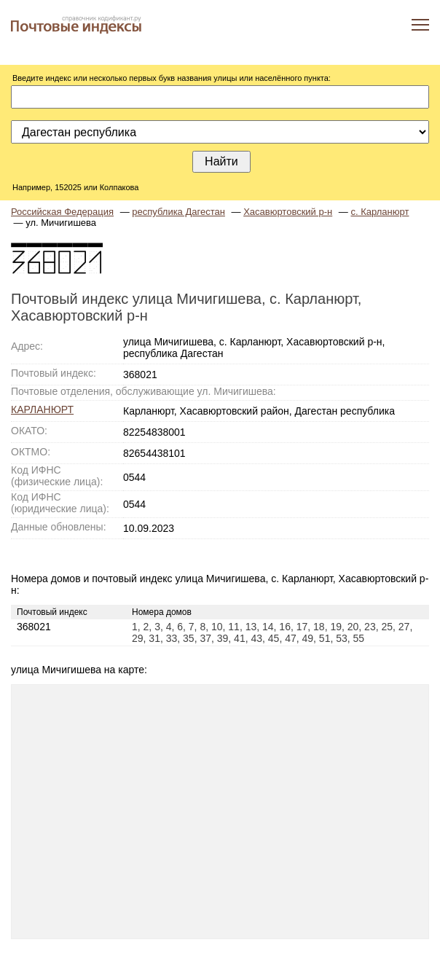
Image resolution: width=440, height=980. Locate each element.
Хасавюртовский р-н (288, 212)
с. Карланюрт (380, 212)
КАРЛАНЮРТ (42, 409)
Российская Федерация (62, 212)
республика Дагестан (178, 212)
